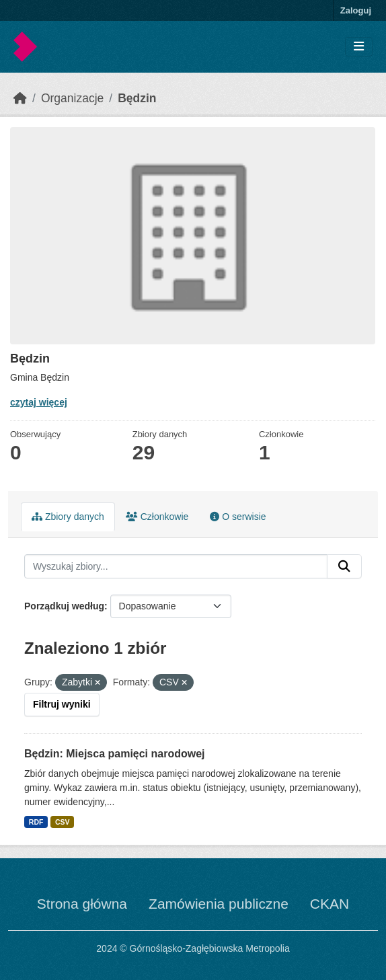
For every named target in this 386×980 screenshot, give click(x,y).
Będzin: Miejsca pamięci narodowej (115, 754)
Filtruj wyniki (62, 704)
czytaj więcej (39, 402)
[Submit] (344, 566)
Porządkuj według (64, 606)
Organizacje (72, 98)
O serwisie (238, 517)
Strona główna (82, 904)
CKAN (330, 904)
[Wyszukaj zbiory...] (176, 566)
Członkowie (157, 517)
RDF (36, 822)
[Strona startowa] (20, 98)
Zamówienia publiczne (219, 904)
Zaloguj (356, 10)
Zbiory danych (68, 517)
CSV (63, 822)
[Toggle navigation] (359, 47)
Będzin (137, 98)
